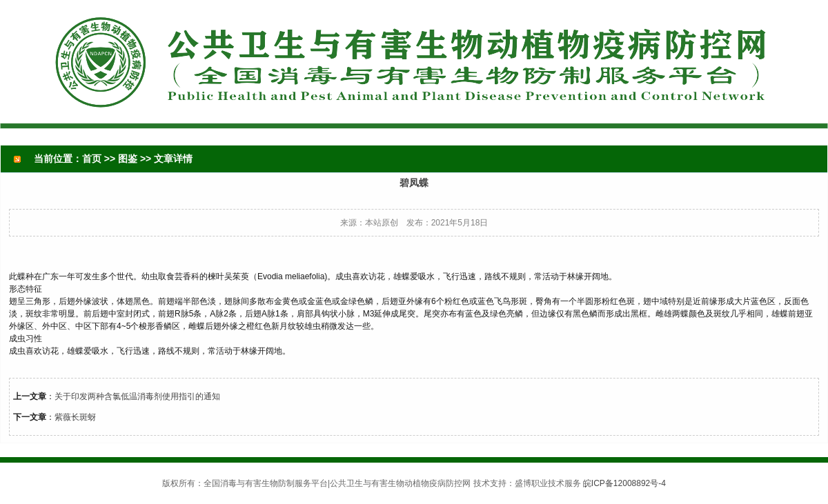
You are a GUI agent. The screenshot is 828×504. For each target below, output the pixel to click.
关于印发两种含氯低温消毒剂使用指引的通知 (137, 396)
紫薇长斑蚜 (75, 417)
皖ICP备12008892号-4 (624, 483)
